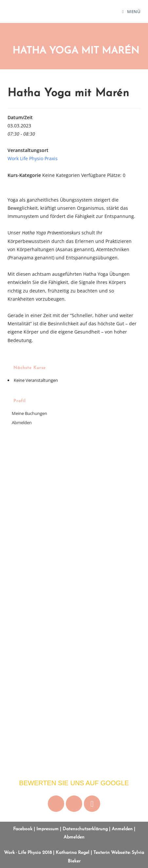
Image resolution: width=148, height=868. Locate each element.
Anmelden (122, 829)
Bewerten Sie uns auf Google (74, 783)
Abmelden (22, 423)
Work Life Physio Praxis (33, 158)
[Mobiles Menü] (131, 11)
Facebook (23, 829)
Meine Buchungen (29, 413)
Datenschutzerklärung (85, 829)
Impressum (47, 829)
